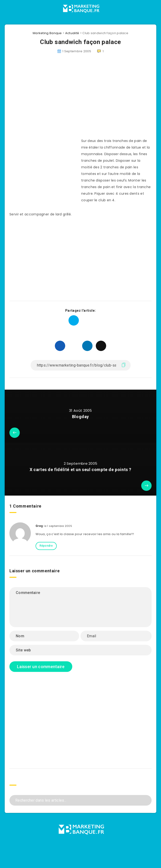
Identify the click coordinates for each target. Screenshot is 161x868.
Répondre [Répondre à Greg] (46, 546)
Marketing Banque (47, 33)
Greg (39, 526)
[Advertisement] (80, 99)
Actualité (72, 33)
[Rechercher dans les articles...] (80, 800)
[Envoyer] (146, 800)
